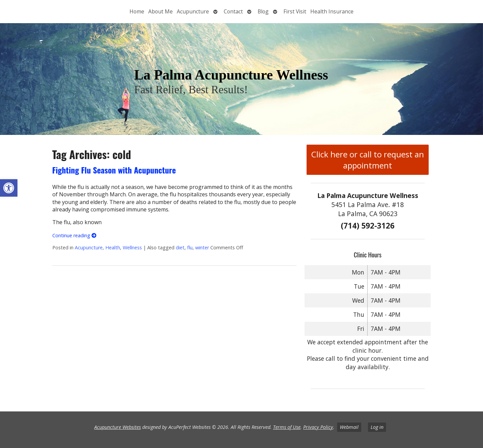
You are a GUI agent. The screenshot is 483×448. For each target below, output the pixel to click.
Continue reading (74, 235)
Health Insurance (332, 11)
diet (180, 247)
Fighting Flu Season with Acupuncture (114, 170)
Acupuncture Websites (118, 427)
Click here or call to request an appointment (368, 160)
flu (190, 247)
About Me (160, 11)
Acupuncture (193, 11)
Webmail (349, 427)
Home (137, 11)
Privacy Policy (318, 427)
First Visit (295, 11)
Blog (263, 11)
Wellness (132, 247)
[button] (9, 188)
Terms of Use (287, 427)
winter (202, 247)
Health (113, 247)
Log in (377, 427)
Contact (233, 11)
